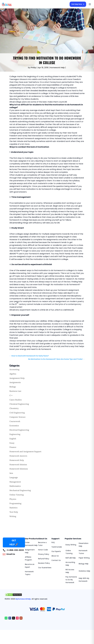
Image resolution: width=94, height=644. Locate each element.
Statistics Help (84, 571)
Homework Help (57, 68)
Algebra (13, 374)
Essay (12, 443)
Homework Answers (18, 456)
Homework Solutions (19, 469)
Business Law (15, 391)
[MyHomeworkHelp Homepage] (11, 4)
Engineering (15, 434)
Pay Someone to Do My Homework (71, 580)
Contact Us (56, 560)
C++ (11, 395)
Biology (13, 387)
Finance (13, 447)
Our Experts (56, 551)
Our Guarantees (45, 568)
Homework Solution (18, 465)
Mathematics (15, 486)
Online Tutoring (17, 495)
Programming (15, 503)
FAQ (53, 542)
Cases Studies (16, 400)
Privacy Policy (44, 554)
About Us (55, 556)
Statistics (13, 508)
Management (15, 482)
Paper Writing (84, 558)
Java (11, 473)
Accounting (14, 369)
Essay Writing (71, 545)
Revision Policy (44, 563)
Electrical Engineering (19, 430)
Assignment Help (17, 378)
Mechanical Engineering (20, 490)
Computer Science (17, 417)
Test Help (14, 512)
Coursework (15, 421)
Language (14, 477)
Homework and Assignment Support (25, 451)
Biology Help (84, 564)
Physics (13, 499)
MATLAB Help (71, 558)
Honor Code (43, 550)
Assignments (15, 382)
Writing (13, 516)
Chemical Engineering (19, 404)
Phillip (33, 68)
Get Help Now (78, 4)
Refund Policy (44, 559)
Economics (14, 426)
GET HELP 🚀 (14, 542)
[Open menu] (90, 4)
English (13, 439)
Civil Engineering (17, 413)
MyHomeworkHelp (23, 599)
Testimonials (57, 547)
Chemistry (14, 408)
